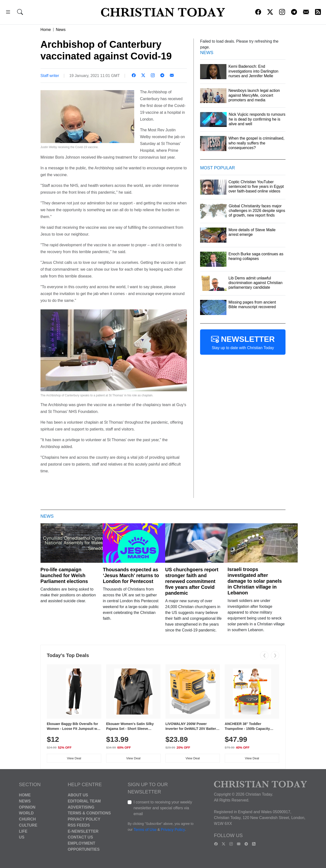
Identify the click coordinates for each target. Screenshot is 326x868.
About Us (78, 795)
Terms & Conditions (89, 813)
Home (46, 30)
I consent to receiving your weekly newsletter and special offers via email (163, 808)
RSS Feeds (79, 825)
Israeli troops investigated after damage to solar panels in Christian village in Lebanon (255, 581)
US (22, 837)
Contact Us (80, 837)
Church (27, 819)
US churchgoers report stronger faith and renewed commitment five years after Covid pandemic (192, 581)
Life (23, 831)
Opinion (27, 807)
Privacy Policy (84, 819)
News (61, 30)
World (26, 813)
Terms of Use (145, 830)
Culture (28, 825)
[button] (8, 13)
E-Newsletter (83, 831)
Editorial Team (84, 801)
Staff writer (50, 76)
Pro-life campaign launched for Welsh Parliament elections (64, 575)
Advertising (81, 807)
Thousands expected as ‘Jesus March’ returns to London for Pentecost (131, 575)
